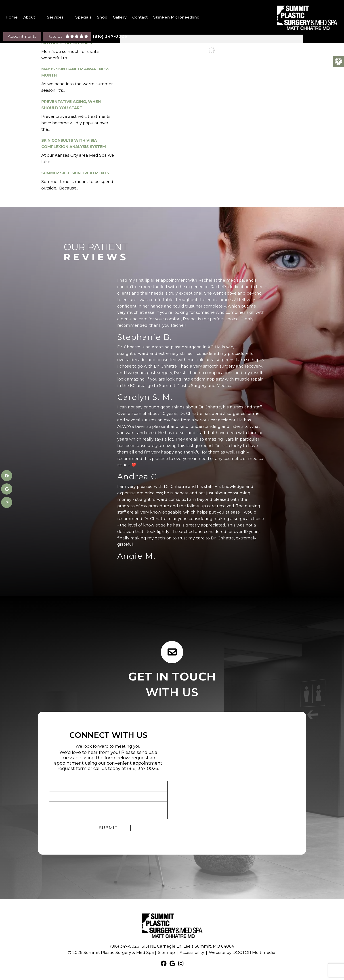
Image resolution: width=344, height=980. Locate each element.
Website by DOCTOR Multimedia (242, 953)
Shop (102, 17)
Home (12, 17)
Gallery (120, 17)
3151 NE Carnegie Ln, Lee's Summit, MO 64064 (188, 946)
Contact (140, 17)
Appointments (22, 36)
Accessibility (192, 953)
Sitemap (166, 953)
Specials (83, 17)
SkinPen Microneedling (176, 17)
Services (55, 17)
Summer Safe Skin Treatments (75, 173)
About (29, 17)
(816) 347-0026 (110, 36)
